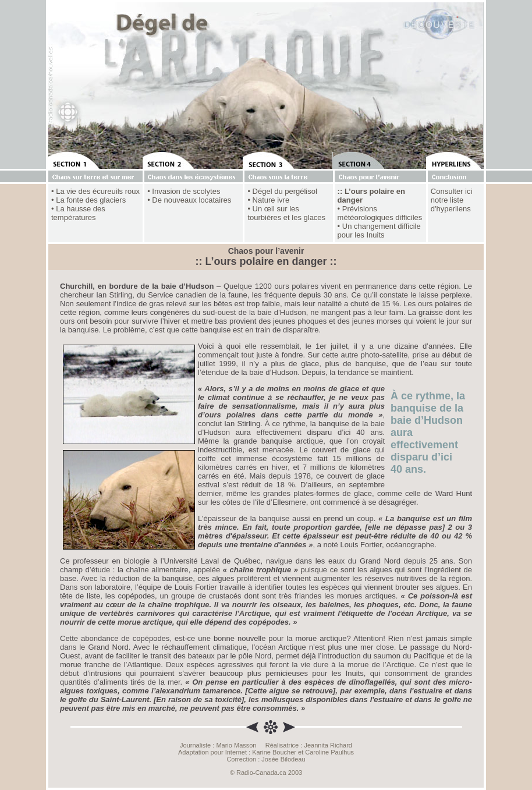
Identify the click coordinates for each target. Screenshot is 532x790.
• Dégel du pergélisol (282, 191)
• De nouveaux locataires (189, 200)
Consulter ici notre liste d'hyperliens (452, 200)
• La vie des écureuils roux (95, 191)
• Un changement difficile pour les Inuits (379, 231)
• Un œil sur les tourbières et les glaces (286, 213)
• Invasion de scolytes (184, 191)
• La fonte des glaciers (88, 200)
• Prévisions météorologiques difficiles (380, 213)
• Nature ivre (268, 200)
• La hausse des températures (78, 213)
